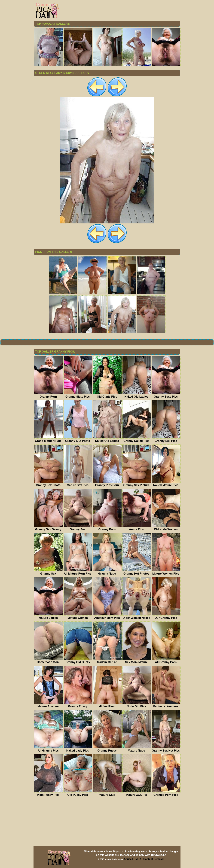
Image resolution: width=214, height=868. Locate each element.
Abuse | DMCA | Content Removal (144, 859)
